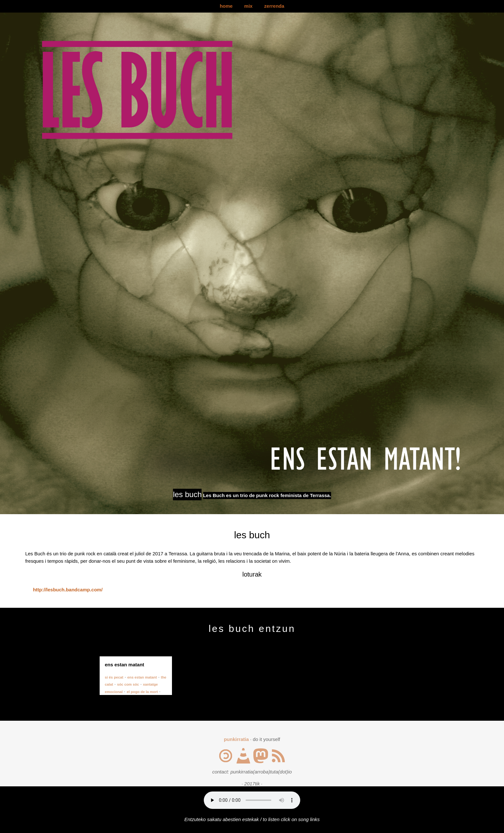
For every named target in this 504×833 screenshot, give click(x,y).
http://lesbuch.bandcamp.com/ (68, 590)
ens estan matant (142, 677)
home (226, 6)
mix (248, 6)
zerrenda (274, 6)
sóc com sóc (128, 684)
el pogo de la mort (142, 692)
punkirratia (236, 739)
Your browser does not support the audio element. (252, 800)
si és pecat (114, 677)
